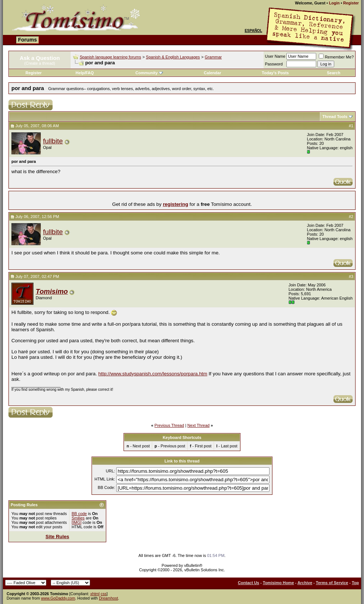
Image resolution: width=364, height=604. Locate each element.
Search (334, 73)
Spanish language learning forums (110, 57)
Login (334, 3)
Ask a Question (40, 58)
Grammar (213, 57)
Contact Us (249, 583)
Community (149, 73)
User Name (275, 56)
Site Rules (57, 537)
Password (274, 64)
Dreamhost (108, 598)
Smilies (78, 518)
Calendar (212, 73)
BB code (79, 514)
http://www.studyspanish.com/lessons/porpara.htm (153, 374)
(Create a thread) (40, 63)
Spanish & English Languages (173, 57)
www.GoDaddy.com (58, 598)
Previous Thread (169, 425)
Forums (27, 40)
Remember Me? (336, 57)
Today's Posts (275, 73)
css (104, 594)
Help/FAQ (85, 73)
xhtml (95, 594)
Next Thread (199, 425)
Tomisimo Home (279, 583)
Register (351, 3)
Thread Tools (335, 117)
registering (176, 204)
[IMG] (77, 522)
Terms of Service (332, 583)
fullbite (53, 141)
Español (253, 31)
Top (355, 583)
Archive (305, 583)
